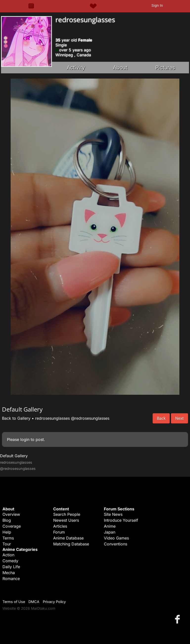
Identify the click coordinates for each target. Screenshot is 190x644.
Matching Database (71, 544)
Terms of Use (14, 602)
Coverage (12, 526)
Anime (110, 526)
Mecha (9, 573)
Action (8, 555)
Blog (7, 520)
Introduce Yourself (121, 520)
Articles (60, 526)
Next (179, 418)
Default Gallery (14, 456)
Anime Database (68, 538)
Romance (11, 579)
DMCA (34, 602)
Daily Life (11, 567)
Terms (8, 538)
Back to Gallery (16, 418)
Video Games (116, 538)
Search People (67, 514)
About (120, 68)
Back (161, 418)
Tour (7, 544)
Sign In (157, 5)
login (25, 439)
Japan (110, 532)
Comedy (10, 561)
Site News (113, 514)
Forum (59, 532)
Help (7, 532)
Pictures (165, 68)
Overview (11, 514)
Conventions (116, 544)
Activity (76, 68)
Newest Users (66, 520)
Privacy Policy (54, 602)
